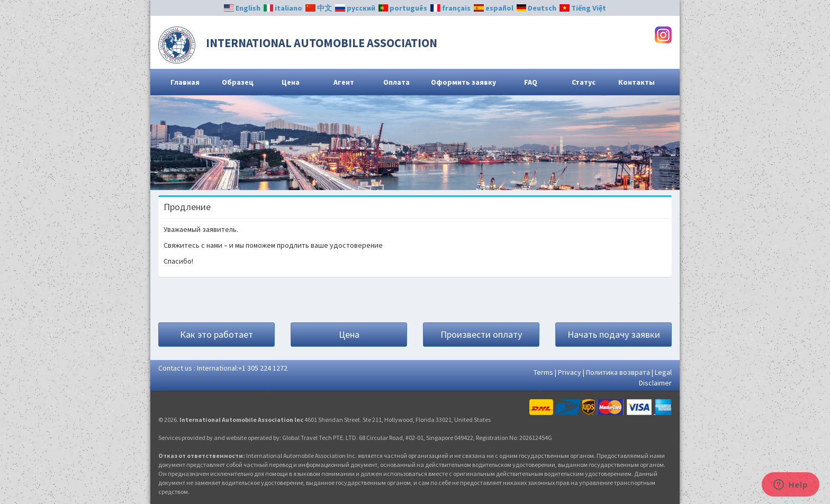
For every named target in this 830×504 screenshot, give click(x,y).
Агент (344, 82)
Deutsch (537, 8)
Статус (584, 82)
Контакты (637, 82)
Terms (543, 372)
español (494, 8)
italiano (283, 8)
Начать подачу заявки (614, 334)
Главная (185, 82)
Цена (291, 82)
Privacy (570, 372)
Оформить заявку (463, 82)
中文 (319, 8)
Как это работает (216, 334)
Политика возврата (618, 372)
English (242, 8)
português (403, 8)
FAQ (531, 82)
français (450, 8)
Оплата (396, 82)
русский (355, 8)
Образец (238, 82)
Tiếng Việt (583, 8)
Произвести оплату (481, 334)
